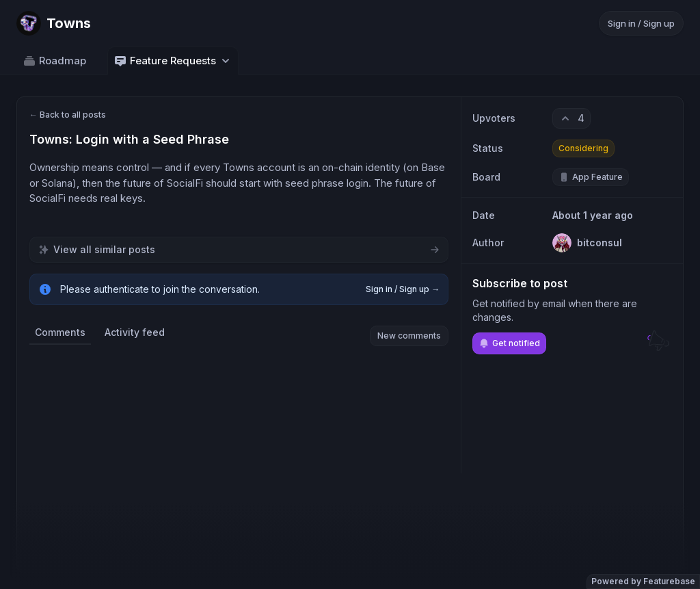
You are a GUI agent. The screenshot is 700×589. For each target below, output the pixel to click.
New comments (409, 336)
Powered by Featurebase (643, 581)
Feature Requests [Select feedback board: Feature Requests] (173, 61)
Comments (60, 332)
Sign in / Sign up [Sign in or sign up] (641, 23)
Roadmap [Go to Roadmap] (54, 61)
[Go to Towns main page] (54, 23)
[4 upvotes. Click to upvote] (571, 118)
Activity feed (135, 332)
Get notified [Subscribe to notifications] (509, 343)
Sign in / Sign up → (403, 289)
